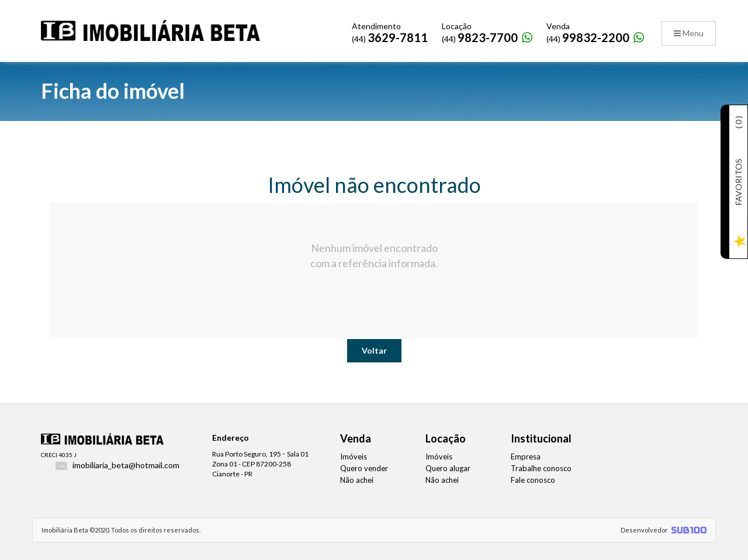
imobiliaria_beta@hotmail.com (126, 465)
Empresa (526, 457)
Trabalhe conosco (541, 468)
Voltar (374, 350)
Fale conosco (533, 480)
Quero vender (364, 468)
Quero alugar (448, 468)
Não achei (357, 480)
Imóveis (354, 457)
